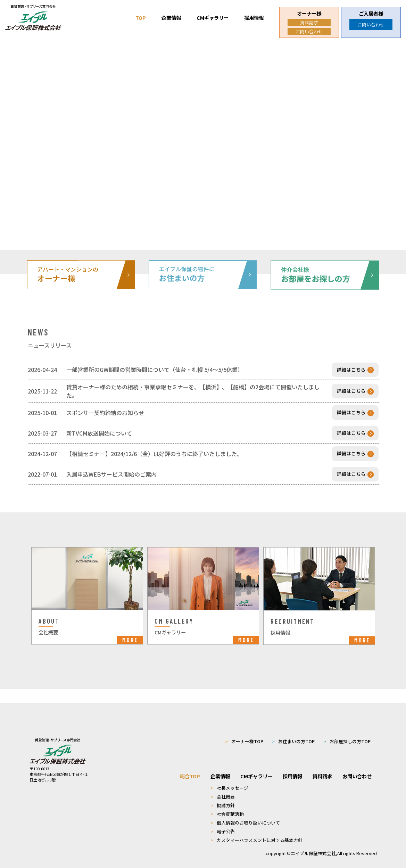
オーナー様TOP (244, 732)
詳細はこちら (355, 370)
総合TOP (190, 766)
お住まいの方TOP (293, 732)
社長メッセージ (229, 778)
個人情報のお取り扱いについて (245, 813)
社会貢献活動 (227, 804)
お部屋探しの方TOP (347, 732)
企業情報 (171, 18)
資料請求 (309, 22)
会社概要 (223, 787)
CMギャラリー (213, 18)
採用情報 (254, 18)
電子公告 (223, 822)
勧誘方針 (223, 796)
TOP (141, 18)
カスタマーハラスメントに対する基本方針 (256, 830)
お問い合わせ (309, 31)
